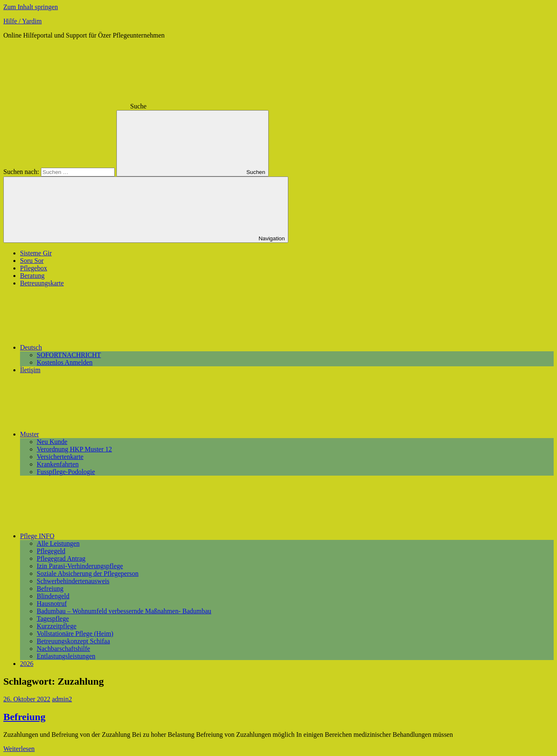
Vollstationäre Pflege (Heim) (75, 634)
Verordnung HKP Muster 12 (74, 449)
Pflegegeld (51, 551)
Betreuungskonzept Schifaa (73, 641)
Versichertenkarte (60, 457)
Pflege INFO (100, 536)
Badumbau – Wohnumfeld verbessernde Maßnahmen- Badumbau (124, 611)
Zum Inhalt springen (31, 7)
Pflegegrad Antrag (61, 558)
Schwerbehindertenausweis (73, 581)
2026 (27, 664)
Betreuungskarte (42, 283)
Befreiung (50, 588)
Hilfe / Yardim (23, 21)
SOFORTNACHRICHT (69, 355)
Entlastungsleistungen (66, 656)
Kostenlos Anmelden (65, 362)
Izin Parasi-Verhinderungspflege (80, 566)
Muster (92, 434)
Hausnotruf (52, 604)
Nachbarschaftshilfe (63, 649)
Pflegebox (34, 268)
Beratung (32, 276)
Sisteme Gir (36, 253)
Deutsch (93, 347)
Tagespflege (53, 619)
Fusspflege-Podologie (66, 472)
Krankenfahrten (58, 464)
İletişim (30, 370)
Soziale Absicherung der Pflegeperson (88, 573)
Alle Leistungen (58, 543)
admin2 (62, 699)
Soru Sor (32, 261)
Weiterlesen (19, 749)
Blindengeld (53, 596)
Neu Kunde (52, 442)
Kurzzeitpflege (57, 626)
